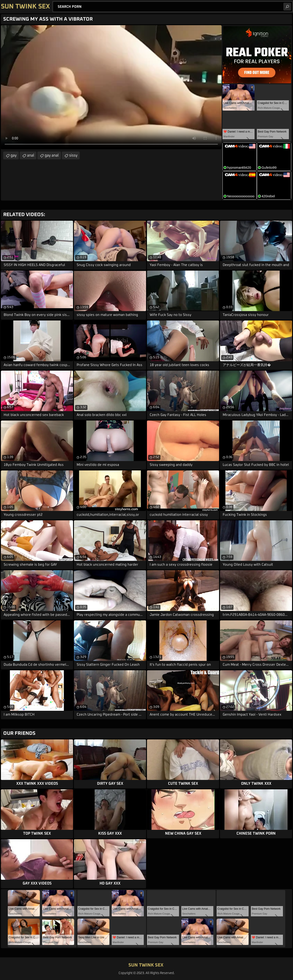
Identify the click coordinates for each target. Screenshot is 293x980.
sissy (73, 155)
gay (14, 155)
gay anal (52, 155)
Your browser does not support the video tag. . (111, 87)
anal (31, 155)
